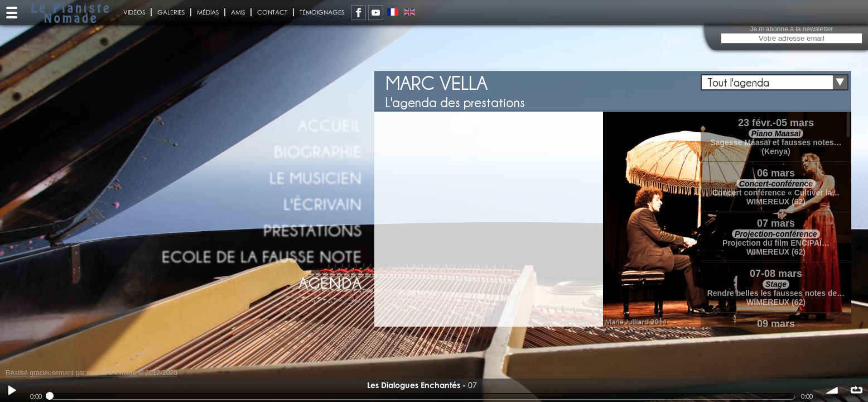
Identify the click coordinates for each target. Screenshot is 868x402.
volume (832, 390)
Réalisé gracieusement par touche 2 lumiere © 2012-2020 (91, 373)
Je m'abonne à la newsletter (791, 29)
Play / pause (12, 390)
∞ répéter (856, 390)
